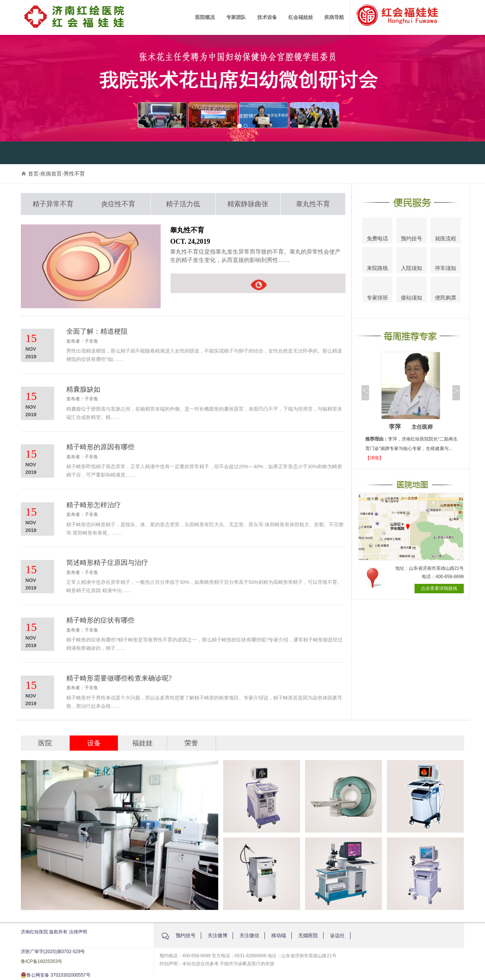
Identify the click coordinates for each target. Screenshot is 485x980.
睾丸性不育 (313, 204)
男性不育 (74, 174)
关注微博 (217, 935)
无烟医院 (308, 935)
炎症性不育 (118, 204)
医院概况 (205, 17)
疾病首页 (51, 174)
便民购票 (446, 291)
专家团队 (236, 17)
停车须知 (446, 261)
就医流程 (446, 231)
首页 (33, 174)
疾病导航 (334, 17)
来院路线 (377, 261)
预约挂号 (411, 232)
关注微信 (249, 935)
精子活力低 (183, 204)
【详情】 (374, 458)
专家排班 (377, 291)
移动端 (279, 935)
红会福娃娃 (301, 17)
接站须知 (411, 290)
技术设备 (267, 17)
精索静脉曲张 (248, 204)
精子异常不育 (53, 204)
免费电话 (377, 231)
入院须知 (411, 261)
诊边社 (337, 935)
